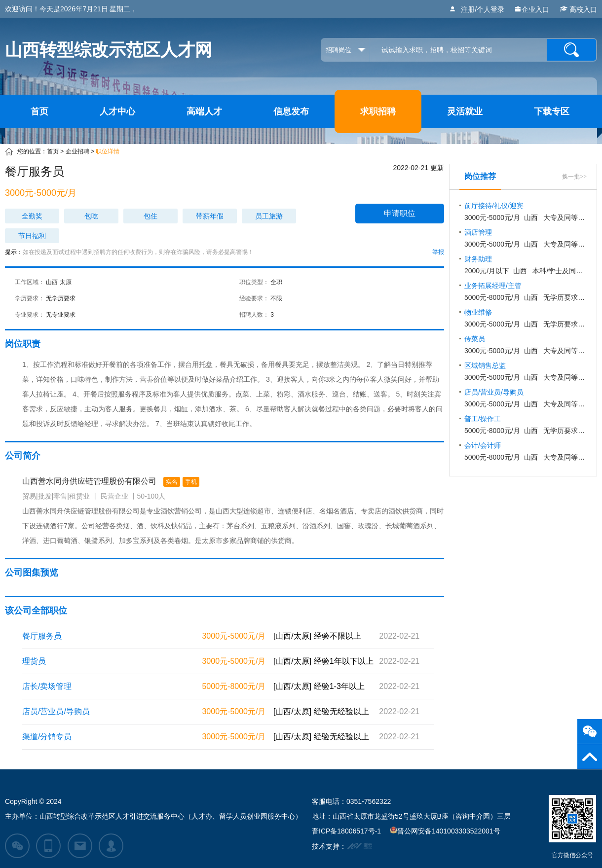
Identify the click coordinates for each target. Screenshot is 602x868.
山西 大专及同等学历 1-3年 (526, 238)
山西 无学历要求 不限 (526, 425)
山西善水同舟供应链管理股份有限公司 (111, 482)
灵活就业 (465, 111)
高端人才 (204, 111)
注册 (468, 9)
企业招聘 (77, 151)
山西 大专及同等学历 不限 (526, 212)
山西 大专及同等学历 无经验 (526, 398)
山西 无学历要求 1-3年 (526, 318)
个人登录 (490, 9)
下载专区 (552, 111)
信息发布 (291, 111)
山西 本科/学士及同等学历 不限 (526, 265)
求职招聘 (378, 111)
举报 (438, 252)
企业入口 (531, 9)
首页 (39, 111)
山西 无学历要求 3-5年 (526, 291)
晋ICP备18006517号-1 (346, 831)
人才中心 (117, 111)
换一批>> (574, 177)
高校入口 (578, 9)
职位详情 (108, 151)
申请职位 (400, 213)
